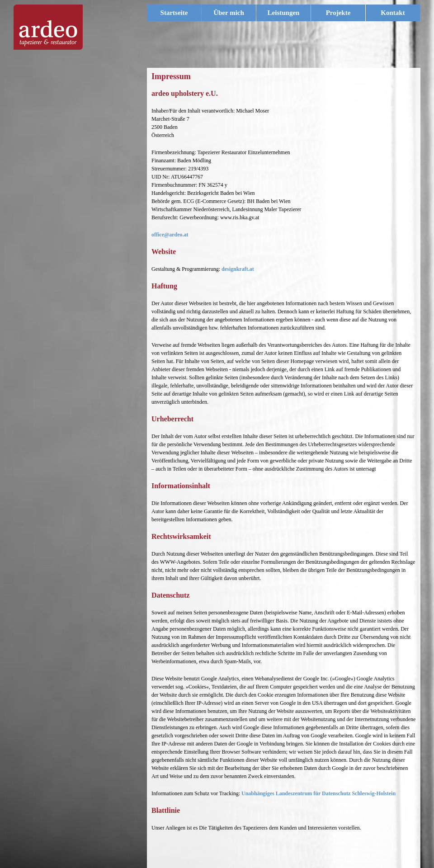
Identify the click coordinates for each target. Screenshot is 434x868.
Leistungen (288, 13)
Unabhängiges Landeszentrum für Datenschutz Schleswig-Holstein (318, 793)
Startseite (174, 13)
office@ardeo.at (170, 235)
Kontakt (393, 13)
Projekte (338, 13)
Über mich (229, 13)
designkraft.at (238, 269)
